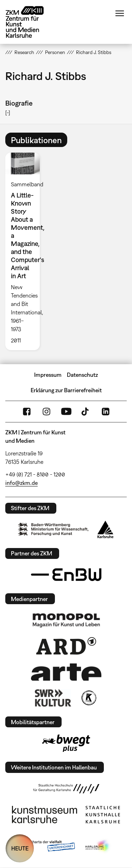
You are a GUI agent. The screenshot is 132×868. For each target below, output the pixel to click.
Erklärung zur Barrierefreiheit (66, 390)
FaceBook (27, 412)
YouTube (66, 412)
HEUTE (20, 848)
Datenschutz (82, 375)
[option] (25, 251)
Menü (120, 13)
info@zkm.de (21, 483)
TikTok (86, 412)
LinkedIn (106, 412)
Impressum (48, 375)
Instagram (46, 412)
